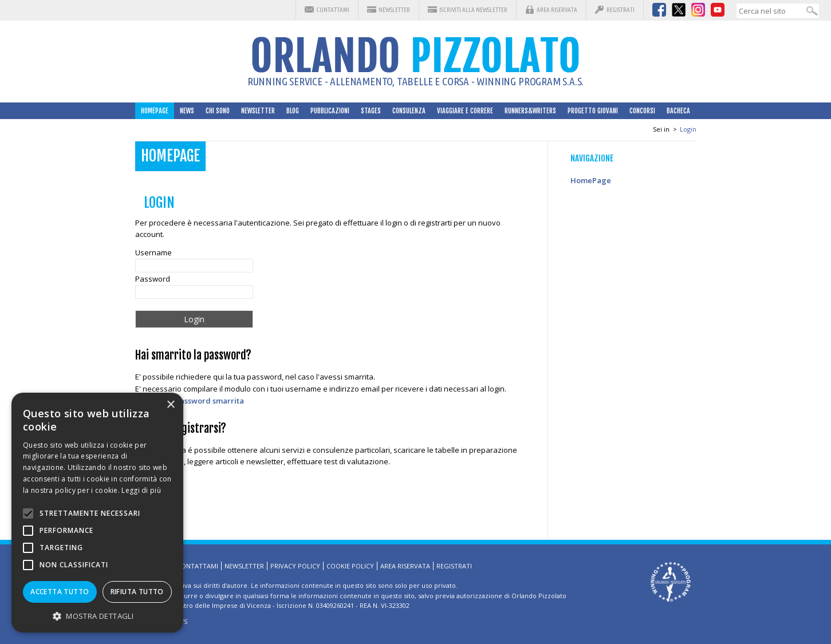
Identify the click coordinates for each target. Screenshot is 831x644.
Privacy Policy (295, 566)
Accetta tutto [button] (60, 592)
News (187, 111)
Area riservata (557, 10)
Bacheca (678, 111)
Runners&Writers (530, 111)
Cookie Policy (350, 566)
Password (153, 279)
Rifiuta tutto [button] (137, 592)
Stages (371, 111)
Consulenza (409, 111)
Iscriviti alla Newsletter (473, 10)
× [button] (170, 405)
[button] (97, 616)
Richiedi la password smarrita (190, 401)
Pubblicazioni (330, 111)
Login (688, 129)
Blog (293, 111)
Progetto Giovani (593, 111)
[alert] (97, 513)
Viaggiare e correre (465, 111)
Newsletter (394, 10)
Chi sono (218, 111)
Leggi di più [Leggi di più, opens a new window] (141, 490)
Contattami (333, 10)
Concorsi (642, 111)
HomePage (155, 111)
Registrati (621, 10)
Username (153, 252)
